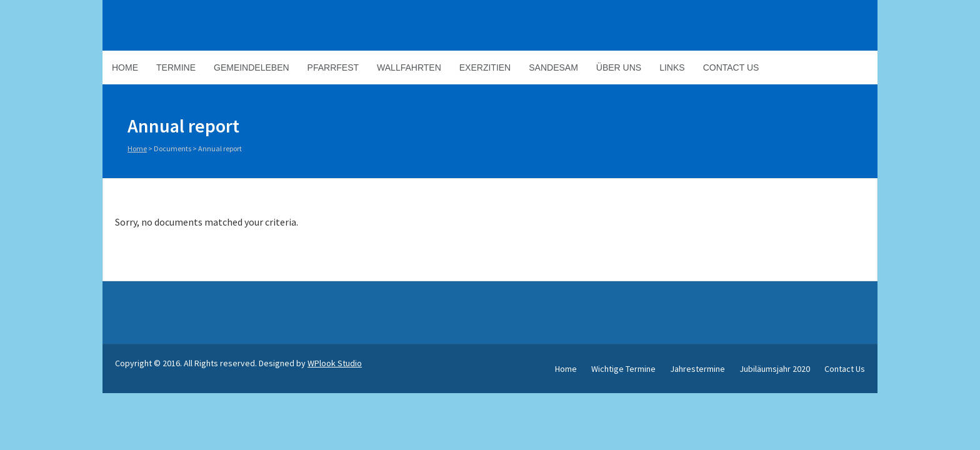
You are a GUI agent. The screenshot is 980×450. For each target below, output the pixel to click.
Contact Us (731, 67)
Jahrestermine (697, 369)
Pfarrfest (333, 67)
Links (672, 67)
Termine (176, 67)
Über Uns (619, 67)
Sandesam (553, 67)
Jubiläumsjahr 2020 (775, 369)
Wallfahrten (409, 67)
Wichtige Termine (623, 369)
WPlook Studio (335, 363)
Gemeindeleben (252, 67)
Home (125, 67)
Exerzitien (485, 67)
